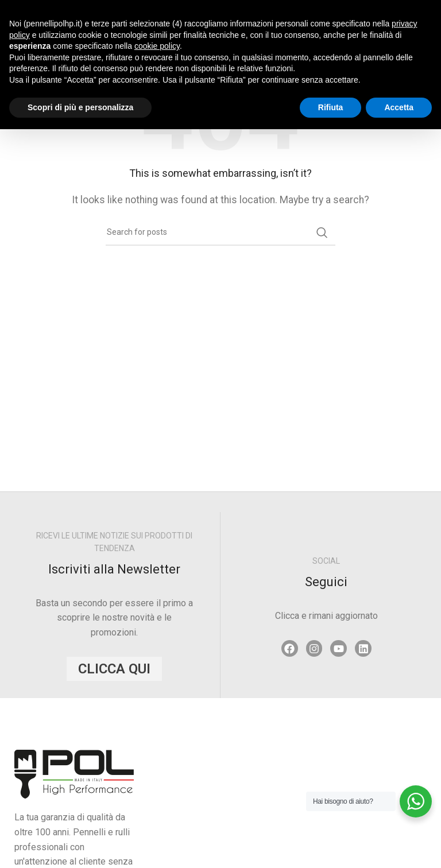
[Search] (220, 232)
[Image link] (74, 774)
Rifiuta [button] (331, 107)
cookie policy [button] (157, 46)
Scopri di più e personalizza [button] (80, 107)
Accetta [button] (399, 107)
